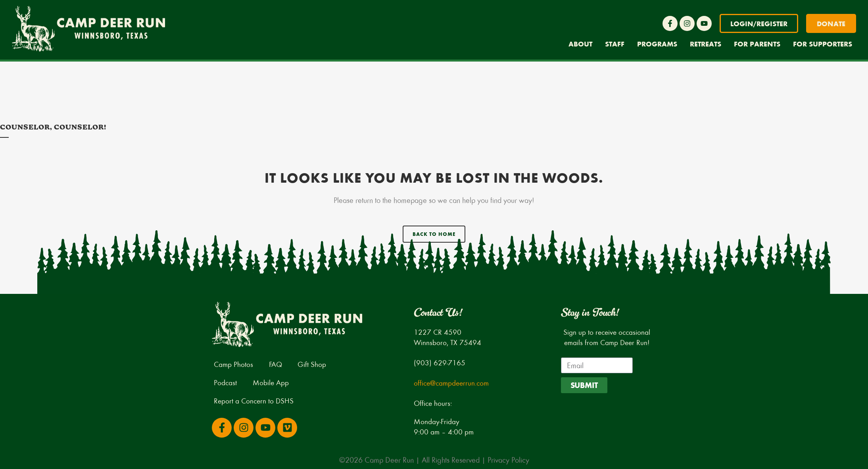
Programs (657, 44)
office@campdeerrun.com (451, 383)
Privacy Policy (508, 460)
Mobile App (271, 382)
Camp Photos (233, 364)
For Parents (757, 44)
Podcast (225, 382)
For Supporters (823, 44)
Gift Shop (312, 364)
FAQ (276, 364)
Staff (615, 44)
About (580, 44)
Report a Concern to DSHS (254, 400)
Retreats (706, 44)
